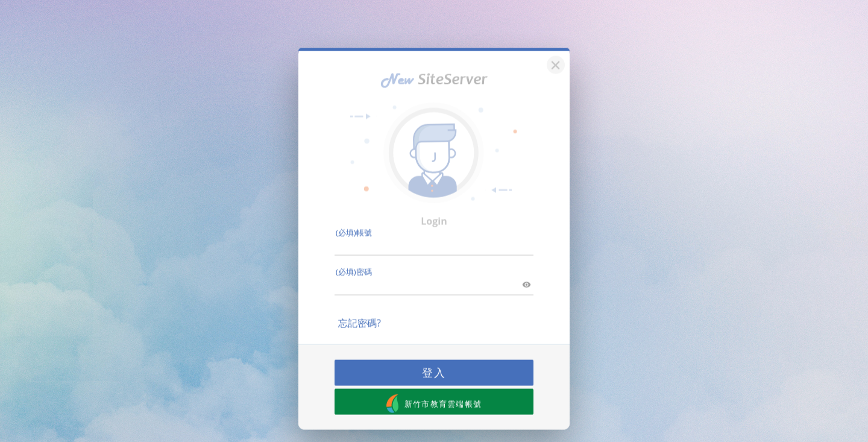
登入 (434, 364)
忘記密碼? (360, 314)
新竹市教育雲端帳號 (434, 395)
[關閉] (554, 55)
